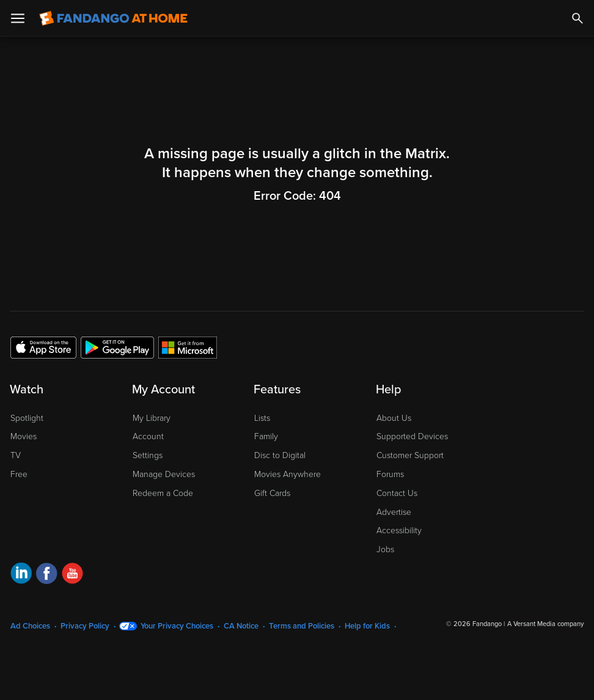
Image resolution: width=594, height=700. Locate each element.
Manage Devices (164, 474)
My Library (152, 418)
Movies (24, 436)
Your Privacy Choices (177, 626)
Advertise (394, 512)
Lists (262, 418)
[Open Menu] (18, 18)
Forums (390, 474)
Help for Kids (367, 626)
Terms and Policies (302, 626)
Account (148, 436)
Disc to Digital (280, 455)
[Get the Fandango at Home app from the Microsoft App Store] (188, 347)
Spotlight (27, 418)
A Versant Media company (545, 624)
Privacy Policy (85, 626)
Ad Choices (30, 626)
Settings (148, 455)
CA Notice (241, 626)
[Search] (577, 18)
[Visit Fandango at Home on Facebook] (47, 575)
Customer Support (410, 455)
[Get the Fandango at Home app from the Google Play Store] (117, 347)
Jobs (385, 549)
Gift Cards (272, 493)
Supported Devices (412, 436)
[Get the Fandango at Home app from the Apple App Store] (43, 347)
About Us (394, 418)
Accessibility (399, 530)
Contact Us (397, 493)
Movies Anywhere (288, 474)
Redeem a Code (163, 493)
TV (16, 455)
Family (266, 436)
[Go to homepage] (113, 18)
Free (19, 474)
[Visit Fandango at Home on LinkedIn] (21, 575)
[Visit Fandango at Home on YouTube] (72, 575)
